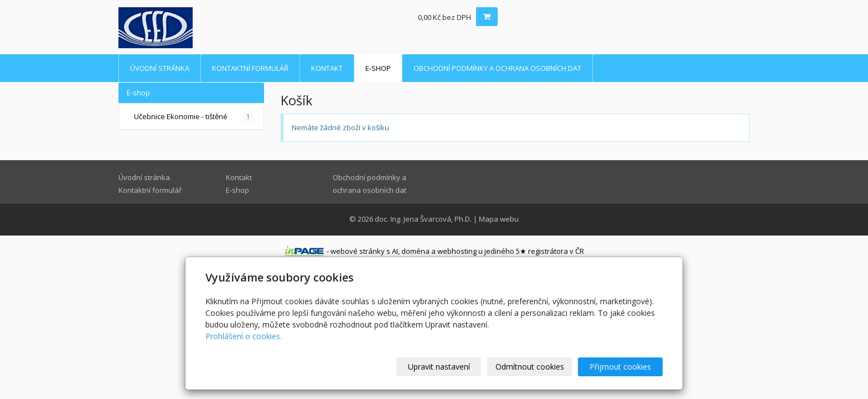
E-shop (378, 68)
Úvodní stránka (160, 68)
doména (415, 251)
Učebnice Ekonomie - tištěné (193, 117)
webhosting (457, 251)
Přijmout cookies (620, 367)
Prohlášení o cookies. (244, 336)
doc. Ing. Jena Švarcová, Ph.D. (423, 219)
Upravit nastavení (439, 367)
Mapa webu (499, 219)
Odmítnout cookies (530, 367)
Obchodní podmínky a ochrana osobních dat (497, 68)
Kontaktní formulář (250, 68)
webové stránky (358, 251)
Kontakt (327, 68)
